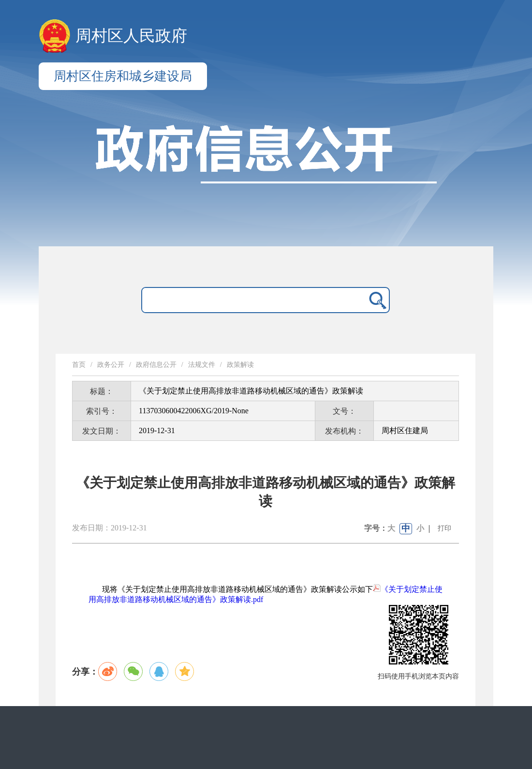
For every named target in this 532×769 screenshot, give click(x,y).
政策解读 (240, 365)
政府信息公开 (156, 365)
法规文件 (202, 365)
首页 (79, 365)
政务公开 (111, 365)
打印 (444, 528)
